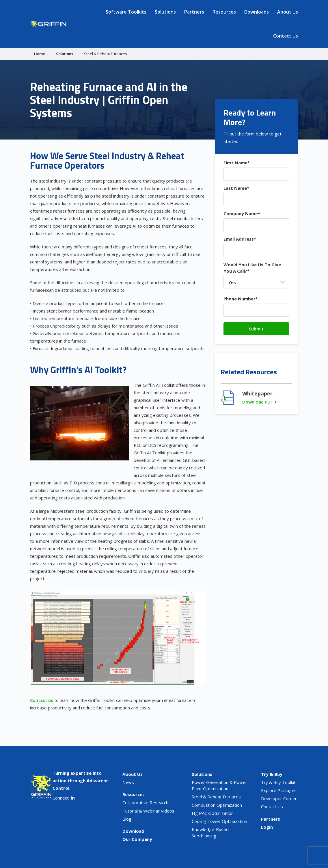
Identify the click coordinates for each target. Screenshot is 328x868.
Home (40, 54)
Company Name (242, 213)
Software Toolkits (126, 12)
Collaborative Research (145, 802)
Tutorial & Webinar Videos (148, 811)
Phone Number (241, 299)
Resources (224, 12)
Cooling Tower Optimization (219, 821)
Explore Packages (279, 790)
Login (267, 827)
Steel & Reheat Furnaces (216, 797)
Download (133, 831)
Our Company (137, 839)
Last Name (236, 188)
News (128, 782)
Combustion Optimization (217, 805)
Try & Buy (272, 774)
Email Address (240, 239)
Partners (194, 12)
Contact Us (286, 36)
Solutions (165, 12)
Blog (127, 819)
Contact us (42, 700)
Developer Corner (279, 798)
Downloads (257, 12)
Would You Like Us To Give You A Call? (252, 268)
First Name (237, 163)
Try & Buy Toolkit (278, 782)
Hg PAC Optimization (213, 813)
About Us (288, 12)
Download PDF (258, 402)
